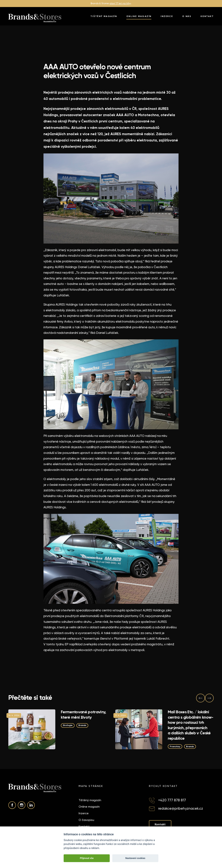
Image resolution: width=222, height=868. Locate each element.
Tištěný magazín (104, 16)
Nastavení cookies (135, 858)
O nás (187, 16)
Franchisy (176, 746)
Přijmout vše (87, 858)
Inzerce (167, 16)
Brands (84, 725)
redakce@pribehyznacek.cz (181, 809)
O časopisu (86, 820)
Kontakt (207, 16)
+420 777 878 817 (172, 800)
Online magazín (139, 16)
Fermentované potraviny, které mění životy (84, 715)
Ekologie (68, 725)
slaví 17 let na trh (120, 3)
